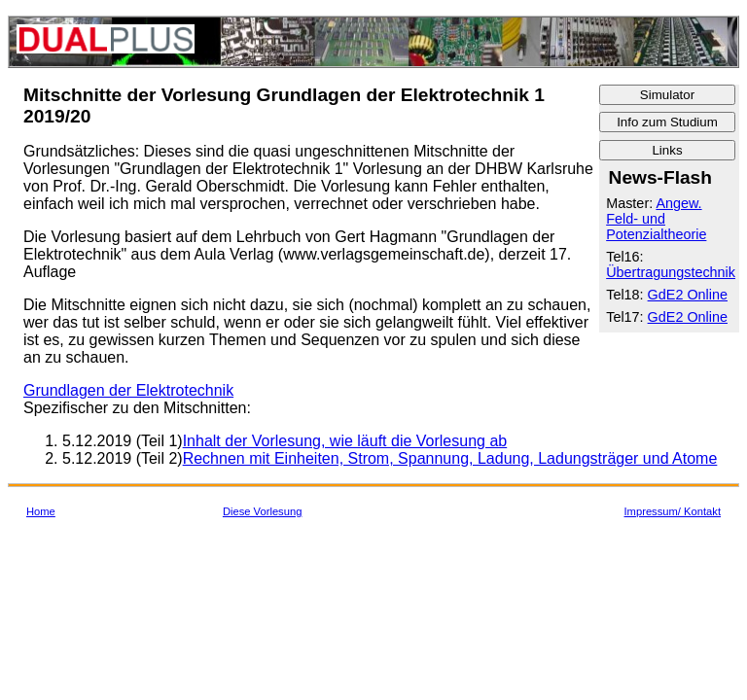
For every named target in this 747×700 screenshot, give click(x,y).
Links (667, 150)
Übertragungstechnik (671, 272)
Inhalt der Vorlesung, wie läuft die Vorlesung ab (345, 441)
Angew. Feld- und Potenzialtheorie (656, 219)
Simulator (667, 95)
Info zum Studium (667, 122)
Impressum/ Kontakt (673, 511)
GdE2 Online (688, 295)
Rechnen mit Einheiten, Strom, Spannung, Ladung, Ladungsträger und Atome (450, 458)
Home (41, 511)
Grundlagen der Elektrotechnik (128, 390)
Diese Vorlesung (262, 511)
